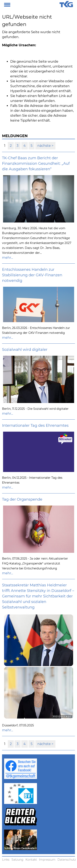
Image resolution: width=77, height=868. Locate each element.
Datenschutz (67, 860)
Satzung (17, 860)
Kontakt (31, 860)
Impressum (47, 860)
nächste (44, 146)
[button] (7, 4)
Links (6, 860)
